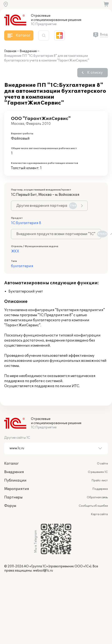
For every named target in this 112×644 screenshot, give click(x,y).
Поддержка (100, 489)
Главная (10, 51)
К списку (95, 73)
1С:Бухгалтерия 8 (26, 223)
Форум (10, 506)
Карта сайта (99, 514)
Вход (104, 35)
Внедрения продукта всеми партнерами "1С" (59, 234)
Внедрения (28, 51)
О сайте (102, 464)
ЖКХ (15, 251)
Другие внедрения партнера (47, 206)
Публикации (15, 481)
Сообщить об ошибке (93, 506)
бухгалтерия (22, 266)
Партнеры (13, 497)
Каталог (11, 464)
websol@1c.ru (43, 571)
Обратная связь (97, 497)
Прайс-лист (100, 481)
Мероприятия (17, 489)
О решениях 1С (98, 472)
